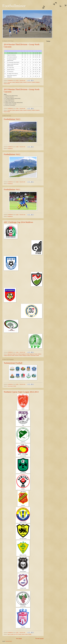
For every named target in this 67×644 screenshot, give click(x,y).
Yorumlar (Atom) (9, 641)
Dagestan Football (19, 82)
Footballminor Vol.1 (12, 189)
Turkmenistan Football (35, 355)
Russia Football (7, 84)
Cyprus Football (10, 634)
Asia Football (18, 354)
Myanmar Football (11, 355)
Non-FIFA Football (18, 634)
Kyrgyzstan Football (34, 354)
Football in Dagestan (36, 82)
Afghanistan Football (11, 354)
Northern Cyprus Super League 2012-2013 (21, 392)
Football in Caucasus (27, 82)
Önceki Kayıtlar (40, 639)
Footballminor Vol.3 (12, 119)
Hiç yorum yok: (23, 80)
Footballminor (10, 149)
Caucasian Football (11, 82)
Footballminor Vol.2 (12, 154)
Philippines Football (26, 355)
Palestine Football (18, 355)
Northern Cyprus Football (26, 634)
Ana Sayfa (19, 639)
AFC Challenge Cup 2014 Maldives (18, 222)
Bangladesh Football (25, 354)
